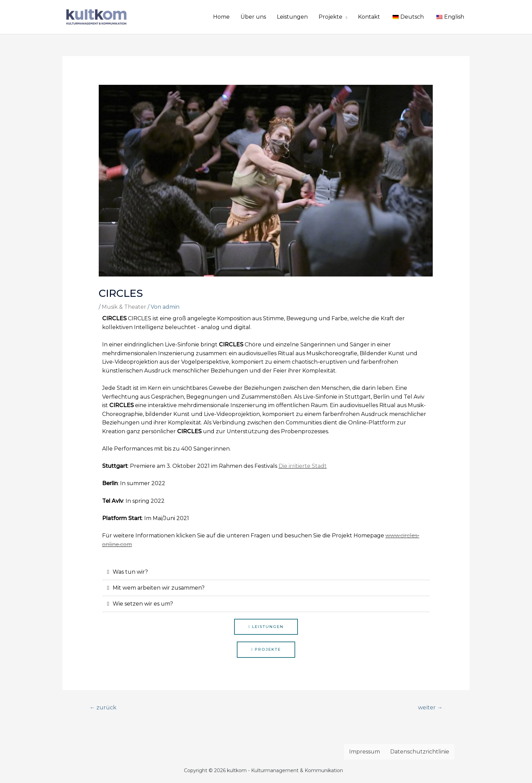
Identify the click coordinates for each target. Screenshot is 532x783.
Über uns (253, 17)
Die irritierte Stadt (303, 466)
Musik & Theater (124, 307)
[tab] (266, 572)
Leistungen (292, 17)
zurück (104, 708)
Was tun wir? (130, 572)
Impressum (365, 753)
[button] (266, 627)
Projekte (330, 17)
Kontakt (369, 17)
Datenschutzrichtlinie (420, 753)
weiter (429, 708)
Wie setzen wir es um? (143, 604)
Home (221, 17)
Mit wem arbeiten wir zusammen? (159, 588)
